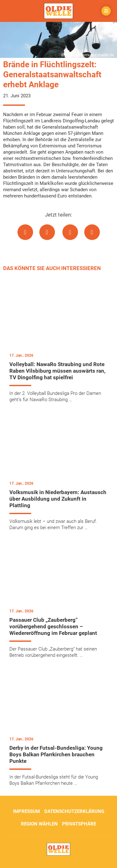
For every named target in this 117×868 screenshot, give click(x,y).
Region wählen (39, 824)
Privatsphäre (79, 824)
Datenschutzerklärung (74, 811)
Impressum (27, 811)
